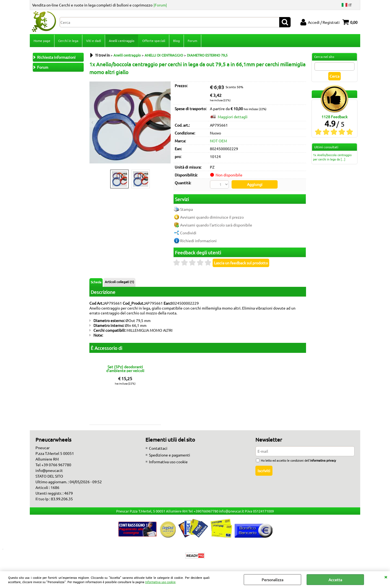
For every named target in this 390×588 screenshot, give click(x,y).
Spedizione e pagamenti (170, 455)
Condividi (188, 233)
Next (167, 122)
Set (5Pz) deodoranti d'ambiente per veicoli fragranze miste (125, 369)
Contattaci (158, 448)
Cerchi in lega (68, 41)
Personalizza (272, 580)
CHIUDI (386, 577)
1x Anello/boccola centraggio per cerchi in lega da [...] (332, 157)
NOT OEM (218, 141)
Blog (176, 41)
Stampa (186, 209)
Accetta (335, 580)
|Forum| (160, 5)
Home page (42, 41)
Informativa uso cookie (160, 582)
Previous (93, 122)
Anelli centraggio (122, 41)
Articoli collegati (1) (119, 282)
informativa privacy (323, 460)
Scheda (96, 282)
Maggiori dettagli (233, 117)
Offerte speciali (154, 41)
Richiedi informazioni (198, 241)
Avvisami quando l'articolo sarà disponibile (216, 225)
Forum (192, 41)
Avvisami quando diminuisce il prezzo (212, 217)
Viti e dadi (94, 41)
